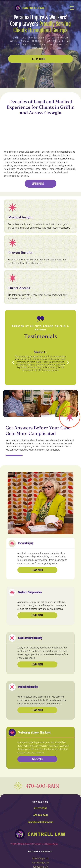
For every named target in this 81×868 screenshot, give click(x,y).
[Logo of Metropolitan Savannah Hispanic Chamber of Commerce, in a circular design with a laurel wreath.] (59, 139)
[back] (13, 362)
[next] (68, 362)
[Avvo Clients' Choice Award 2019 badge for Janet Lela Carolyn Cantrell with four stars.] (59, 124)
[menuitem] (40, 858)
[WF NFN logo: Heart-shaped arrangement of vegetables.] (22, 124)
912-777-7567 (40, 808)
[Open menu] (72, 8)
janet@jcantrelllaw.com (41, 822)
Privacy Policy (52, 844)
